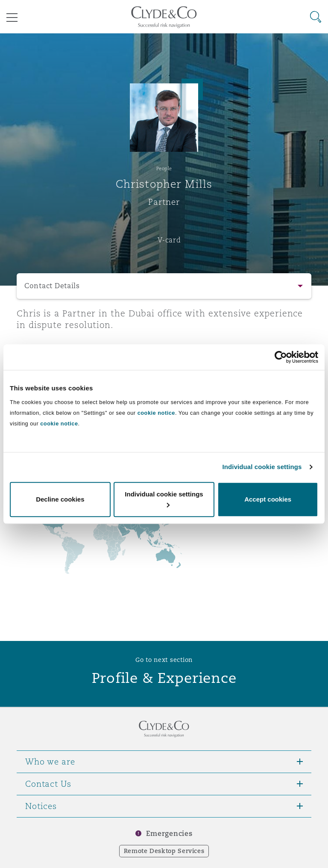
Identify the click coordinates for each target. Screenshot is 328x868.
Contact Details (52, 286)
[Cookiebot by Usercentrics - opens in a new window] (281, 357)
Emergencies (169, 834)
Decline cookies (60, 499)
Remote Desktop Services (164, 851)
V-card (169, 240)
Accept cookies (268, 499)
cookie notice (156, 413)
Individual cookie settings (262, 467)
